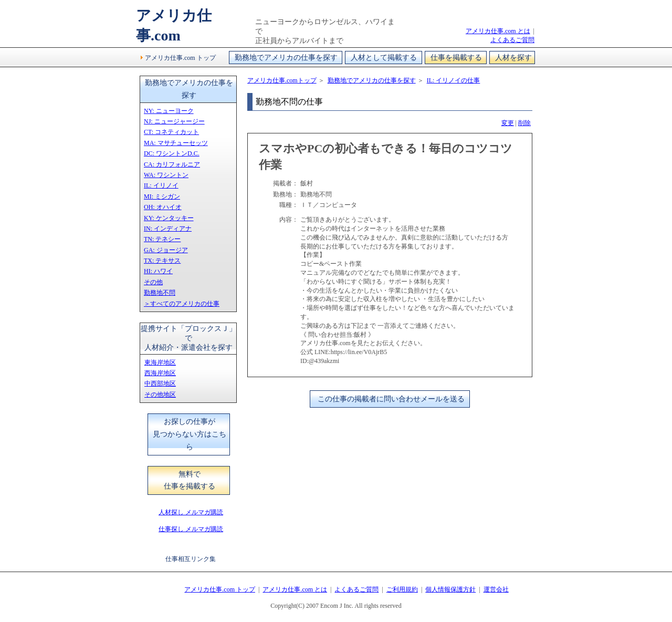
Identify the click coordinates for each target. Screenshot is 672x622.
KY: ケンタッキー (169, 218)
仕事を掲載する (456, 58)
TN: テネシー (162, 239)
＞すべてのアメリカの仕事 (182, 304)
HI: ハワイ (158, 271)
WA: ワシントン (166, 175)
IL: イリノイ (161, 185)
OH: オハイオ (163, 207)
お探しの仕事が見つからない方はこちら (190, 434)
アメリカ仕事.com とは (498, 31)
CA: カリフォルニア (172, 164)
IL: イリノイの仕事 (454, 80)
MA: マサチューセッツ (176, 143)
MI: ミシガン (162, 196)
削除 (524, 123)
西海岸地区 (160, 373)
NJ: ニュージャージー (174, 121)
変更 (508, 123)
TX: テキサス (162, 261)
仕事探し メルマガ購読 (191, 529)
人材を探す (513, 58)
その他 (153, 282)
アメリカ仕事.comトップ (282, 80)
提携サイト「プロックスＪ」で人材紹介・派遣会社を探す (188, 338)
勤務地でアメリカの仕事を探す (286, 58)
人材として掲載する (384, 58)
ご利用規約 (402, 589)
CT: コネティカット (171, 132)
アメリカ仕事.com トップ (180, 58)
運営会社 (496, 589)
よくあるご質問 (512, 40)
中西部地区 (160, 383)
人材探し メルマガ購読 (191, 512)
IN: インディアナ (168, 229)
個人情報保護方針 (450, 589)
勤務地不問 (160, 293)
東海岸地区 (160, 362)
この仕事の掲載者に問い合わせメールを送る (391, 399)
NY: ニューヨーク (169, 111)
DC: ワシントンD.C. (172, 153)
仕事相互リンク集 (191, 559)
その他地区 (160, 395)
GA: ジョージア (166, 250)
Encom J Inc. (337, 606)
